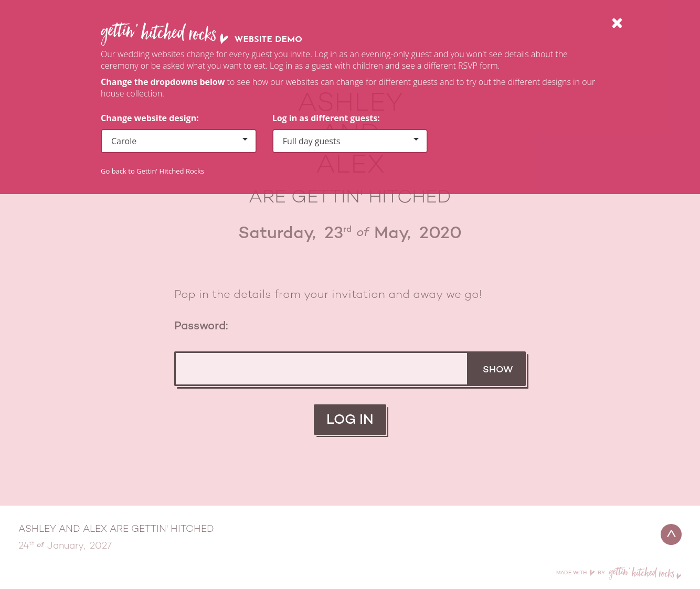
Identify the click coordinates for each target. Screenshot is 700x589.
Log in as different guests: (326, 118)
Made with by (619, 573)
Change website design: (150, 118)
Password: (201, 326)
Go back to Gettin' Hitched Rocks (152, 171)
